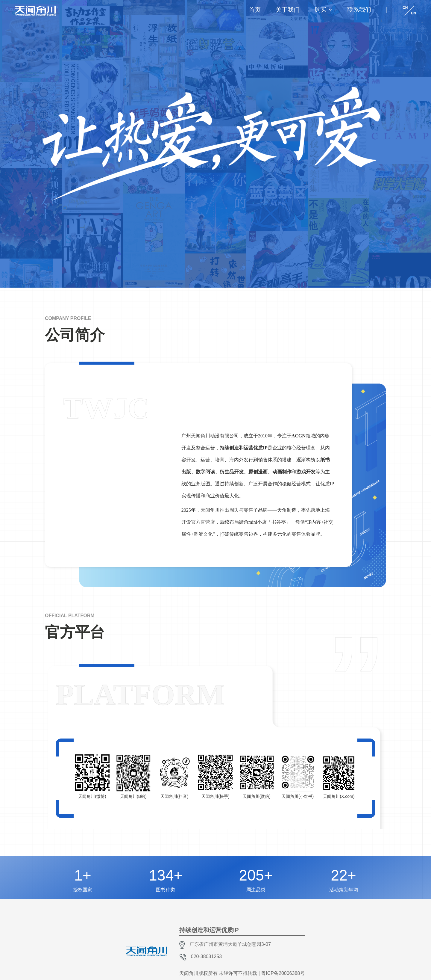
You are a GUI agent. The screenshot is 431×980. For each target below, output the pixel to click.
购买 (321, 10)
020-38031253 (206, 956)
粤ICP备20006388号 (283, 973)
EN (413, 13)
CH (405, 8)
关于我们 (288, 10)
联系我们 (359, 10)
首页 (255, 10)
